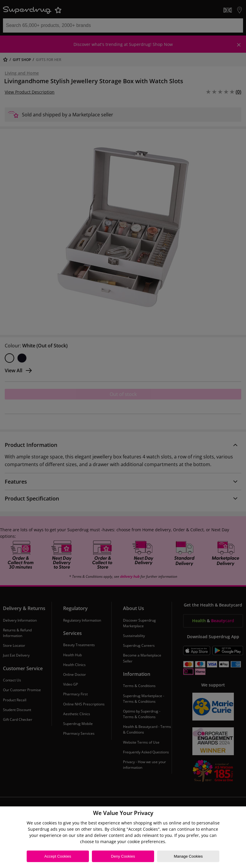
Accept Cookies (58, 856)
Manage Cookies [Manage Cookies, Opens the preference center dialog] (188, 856)
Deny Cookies (123, 856)
